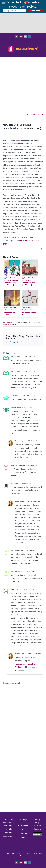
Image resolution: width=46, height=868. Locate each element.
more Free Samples (17, 123)
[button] (23, 6)
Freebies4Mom (10, 302)
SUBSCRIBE (35, 10)
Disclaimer (38, 809)
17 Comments (14, 304)
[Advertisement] (23, 61)
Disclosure (37, 806)
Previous (32, 94)
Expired (6, 304)
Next (39, 94)
